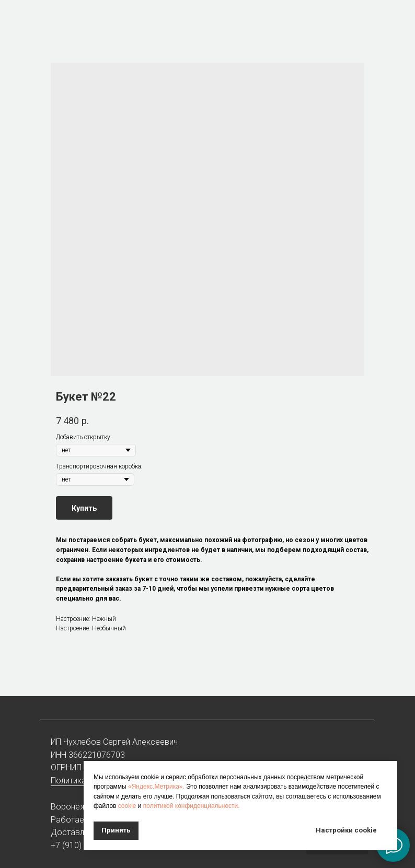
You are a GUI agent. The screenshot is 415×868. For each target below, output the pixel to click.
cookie (127, 806)
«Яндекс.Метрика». (156, 787)
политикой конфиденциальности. (192, 806)
